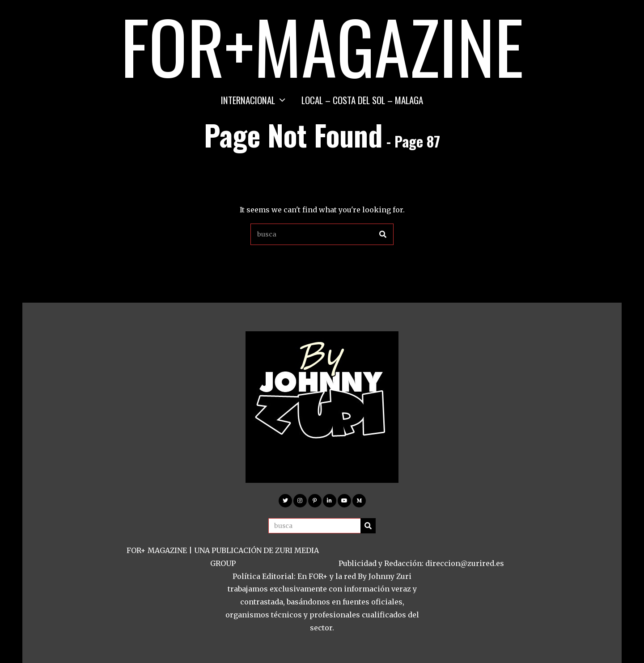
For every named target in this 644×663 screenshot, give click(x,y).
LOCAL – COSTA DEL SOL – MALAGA (362, 100)
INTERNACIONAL (248, 100)
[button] (383, 234)
